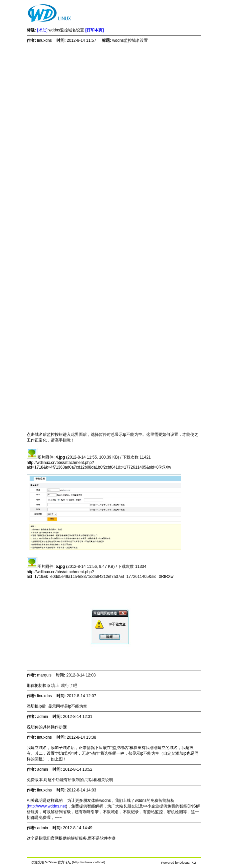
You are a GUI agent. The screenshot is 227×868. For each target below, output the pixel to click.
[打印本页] (94, 30)
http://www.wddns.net (47, 806)
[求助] (42, 30)
